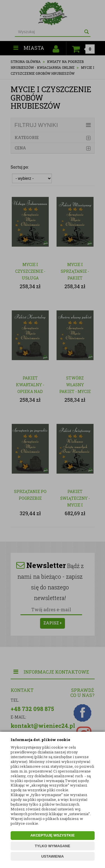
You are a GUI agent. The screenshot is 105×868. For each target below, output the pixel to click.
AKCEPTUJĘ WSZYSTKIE (52, 835)
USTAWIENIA (53, 856)
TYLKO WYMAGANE (52, 846)
